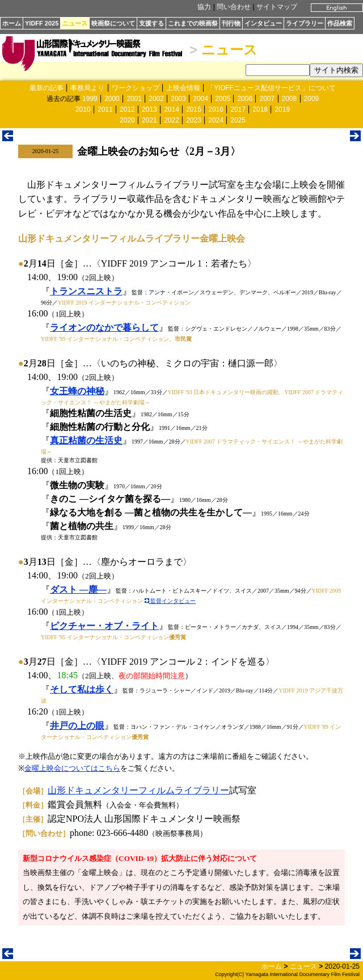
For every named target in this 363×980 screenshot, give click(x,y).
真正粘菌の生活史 (86, 440)
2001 (134, 99)
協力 (204, 7)
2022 (172, 120)
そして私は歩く (82, 689)
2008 (290, 99)
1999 (90, 99)
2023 (194, 120)
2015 (194, 109)
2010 (83, 109)
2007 (267, 99)
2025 (238, 120)
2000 (112, 99)
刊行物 (231, 23)
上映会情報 (183, 88)
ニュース (75, 23)
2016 (216, 109)
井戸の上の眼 (77, 726)
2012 (127, 109)
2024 (216, 120)
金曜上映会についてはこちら (72, 768)
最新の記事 (47, 88)
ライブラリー (305, 23)
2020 (127, 120)
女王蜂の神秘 (77, 391)
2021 (149, 120)
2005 (223, 99)
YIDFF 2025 (42, 23)
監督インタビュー (170, 601)
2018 (260, 109)
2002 (156, 99)
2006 (245, 99)
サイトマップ (277, 7)
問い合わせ (234, 7)
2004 (201, 99)
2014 (172, 109)
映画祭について (113, 23)
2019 (282, 109)
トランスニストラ (86, 291)
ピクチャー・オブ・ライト (104, 626)
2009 (312, 99)
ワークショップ (136, 88)
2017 (238, 109)
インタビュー (263, 23)
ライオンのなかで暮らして (104, 328)
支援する (151, 23)
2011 (105, 109)
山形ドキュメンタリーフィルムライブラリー (138, 790)
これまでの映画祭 (193, 23)
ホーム (12, 23)
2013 (149, 109)
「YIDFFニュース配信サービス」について (271, 88)
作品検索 (340, 23)
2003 (178, 99)
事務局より (87, 88)
